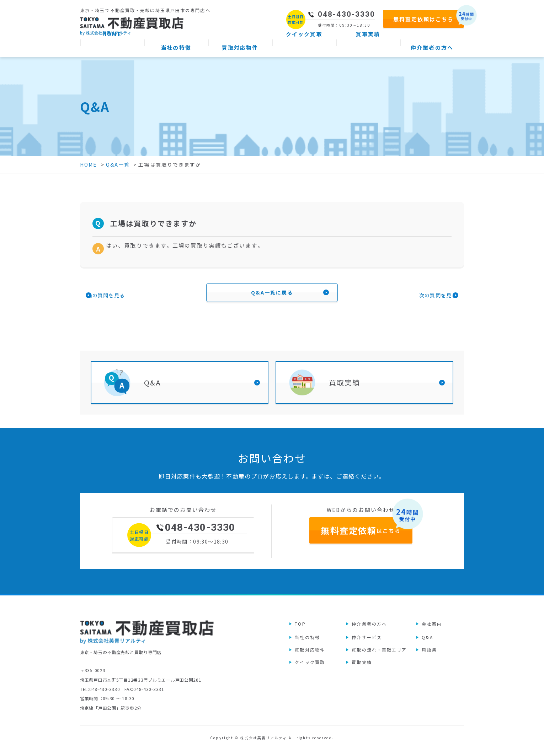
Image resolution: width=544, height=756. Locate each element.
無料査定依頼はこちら (424, 19)
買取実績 (345, 388)
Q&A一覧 (118, 164)
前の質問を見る (134, 298)
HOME (89, 164)
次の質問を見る (410, 298)
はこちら (361, 541)
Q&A (153, 388)
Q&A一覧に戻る (272, 295)
